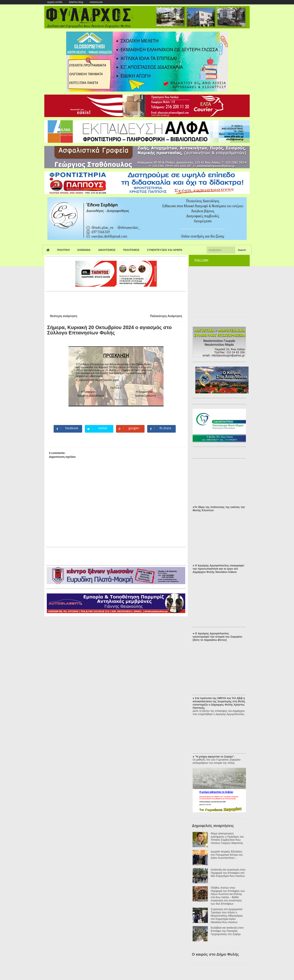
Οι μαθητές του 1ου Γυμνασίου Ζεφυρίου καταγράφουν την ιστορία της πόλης (217, 761)
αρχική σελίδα (55, 2)
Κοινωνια (84, 250)
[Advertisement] (115, 301)
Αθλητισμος (107, 250)
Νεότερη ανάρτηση (64, 316)
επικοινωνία (96, 2)
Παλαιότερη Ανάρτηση (166, 316)
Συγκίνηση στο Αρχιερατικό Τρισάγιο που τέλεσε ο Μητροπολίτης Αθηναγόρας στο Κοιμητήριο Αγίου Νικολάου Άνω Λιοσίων (227, 916)
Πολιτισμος (131, 250)
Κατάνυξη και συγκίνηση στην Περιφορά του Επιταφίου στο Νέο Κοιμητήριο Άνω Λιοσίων (228, 873)
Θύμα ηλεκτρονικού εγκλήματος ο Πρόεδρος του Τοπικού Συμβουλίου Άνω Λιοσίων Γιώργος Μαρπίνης (227, 838)
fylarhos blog (76, 2)
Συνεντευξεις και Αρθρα (165, 250)
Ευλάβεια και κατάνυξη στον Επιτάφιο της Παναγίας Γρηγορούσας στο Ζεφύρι (227, 931)
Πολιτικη (63, 250)
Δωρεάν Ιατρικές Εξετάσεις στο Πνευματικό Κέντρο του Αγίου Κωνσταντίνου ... (227, 855)
